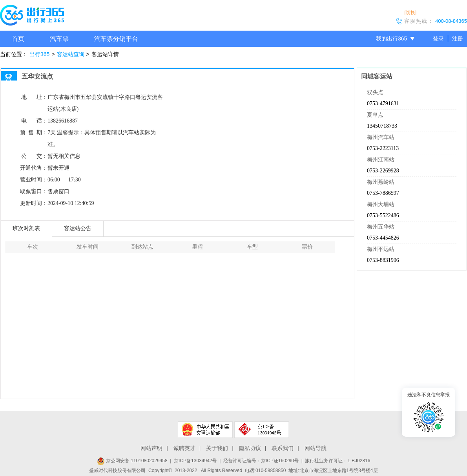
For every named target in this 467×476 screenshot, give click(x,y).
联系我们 (283, 448)
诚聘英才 (184, 448)
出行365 (39, 54)
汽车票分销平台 (116, 39)
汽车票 (59, 39)
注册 (458, 38)
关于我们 (217, 448)
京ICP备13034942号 (195, 461)
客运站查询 (71, 54)
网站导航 (316, 448)
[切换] (410, 13)
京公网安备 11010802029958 (132, 461)
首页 (18, 39)
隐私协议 (250, 448)
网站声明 (151, 448)
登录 (438, 38)
